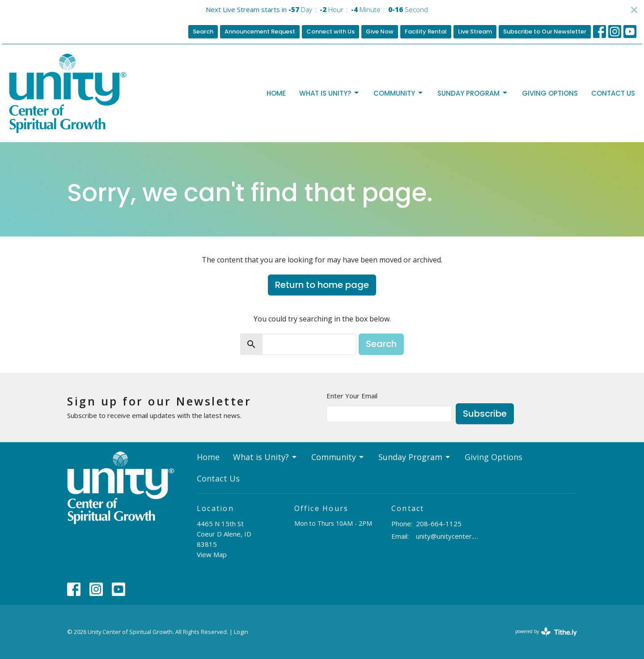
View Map (212, 554)
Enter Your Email (352, 396)
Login (241, 632)
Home (276, 93)
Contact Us (613, 93)
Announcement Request (260, 32)
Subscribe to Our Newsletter (545, 32)
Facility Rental (426, 32)
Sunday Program (473, 93)
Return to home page (322, 285)
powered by (546, 632)
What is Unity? (330, 93)
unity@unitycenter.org (448, 536)
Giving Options (550, 93)
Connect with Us (330, 32)
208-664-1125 (439, 524)
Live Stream (475, 32)
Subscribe (485, 414)
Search (203, 32)
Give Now (380, 32)
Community (399, 93)
